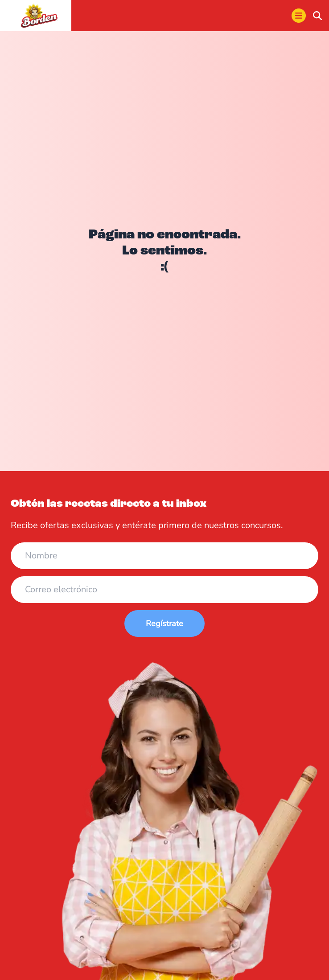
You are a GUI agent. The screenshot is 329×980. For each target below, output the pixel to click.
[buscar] (317, 16)
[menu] (299, 16)
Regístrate (164, 623)
